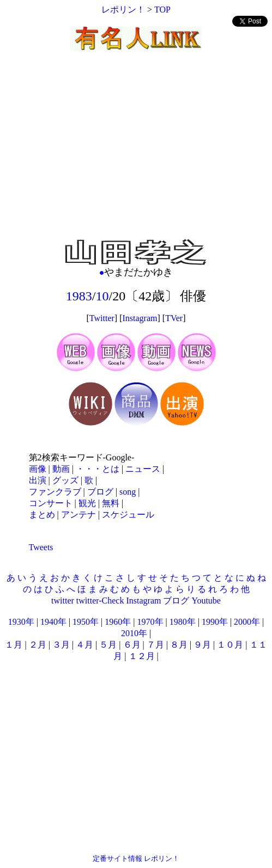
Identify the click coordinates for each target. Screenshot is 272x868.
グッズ (65, 480)
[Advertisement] (136, 158)
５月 (108, 645)
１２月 (142, 656)
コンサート (51, 503)
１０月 (230, 645)
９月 (202, 645)
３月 (61, 645)
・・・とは (98, 469)
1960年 (118, 622)
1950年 (86, 622)
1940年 (53, 622)
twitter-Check (100, 601)
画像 (38, 469)
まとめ (42, 515)
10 (102, 296)
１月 (14, 645)
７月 (155, 645)
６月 (132, 645)
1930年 (21, 622)
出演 (38, 480)
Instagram (140, 318)
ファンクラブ (55, 492)
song (128, 492)
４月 (84, 645)
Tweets (41, 547)
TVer (174, 318)
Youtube (206, 601)
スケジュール (128, 515)
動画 (61, 469)
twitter (63, 601)
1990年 (215, 622)
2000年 (247, 622)
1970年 (150, 622)
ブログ (100, 492)
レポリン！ (123, 10)
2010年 (134, 633)
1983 (79, 296)
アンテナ (78, 515)
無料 (111, 503)
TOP (162, 10)
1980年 (183, 622)
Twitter (102, 318)
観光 (87, 503)
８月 (179, 645)
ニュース (143, 469)
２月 (38, 645)
